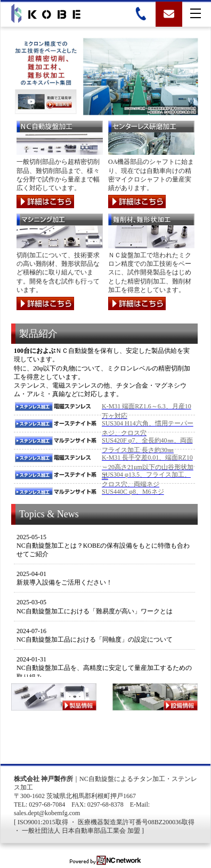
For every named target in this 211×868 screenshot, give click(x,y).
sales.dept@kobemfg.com (47, 813)
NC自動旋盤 (97, 779)
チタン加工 (149, 779)
